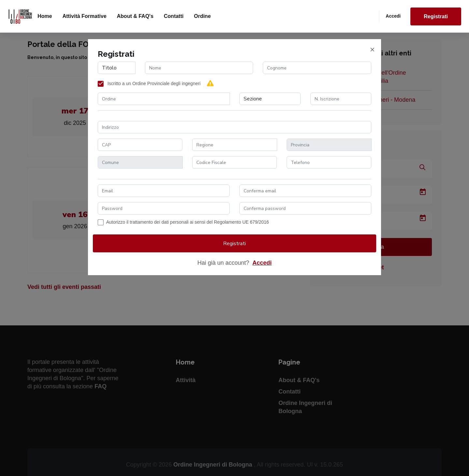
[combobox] (164, 99)
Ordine (202, 16)
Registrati (436, 16)
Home (45, 16)
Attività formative (85, 16)
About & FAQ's (135, 16)
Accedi (393, 16)
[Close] (372, 50)
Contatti (174, 16)
